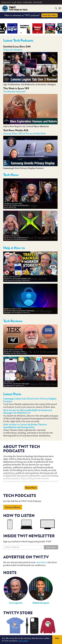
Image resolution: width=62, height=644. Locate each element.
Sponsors (38, 2)
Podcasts (6, 2)
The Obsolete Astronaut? (14, 91)
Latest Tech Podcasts (18, 40)
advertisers (41, 562)
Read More (31, 488)
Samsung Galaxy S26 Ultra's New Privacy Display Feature (30, 400)
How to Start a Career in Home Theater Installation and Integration (25, 426)
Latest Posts (12, 394)
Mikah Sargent (41, 603)
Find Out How (50, 15)
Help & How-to (14, 248)
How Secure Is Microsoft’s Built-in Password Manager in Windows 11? (28, 412)
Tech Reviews (13, 321)
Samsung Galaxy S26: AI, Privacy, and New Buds (24, 133)
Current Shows (13, 507)
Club (14, 2)
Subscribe (28, 2)
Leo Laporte (16, 603)
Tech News (11, 175)
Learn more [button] (23, 641)
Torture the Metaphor (13, 50)
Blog (20, 2)
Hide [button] (57, 638)
